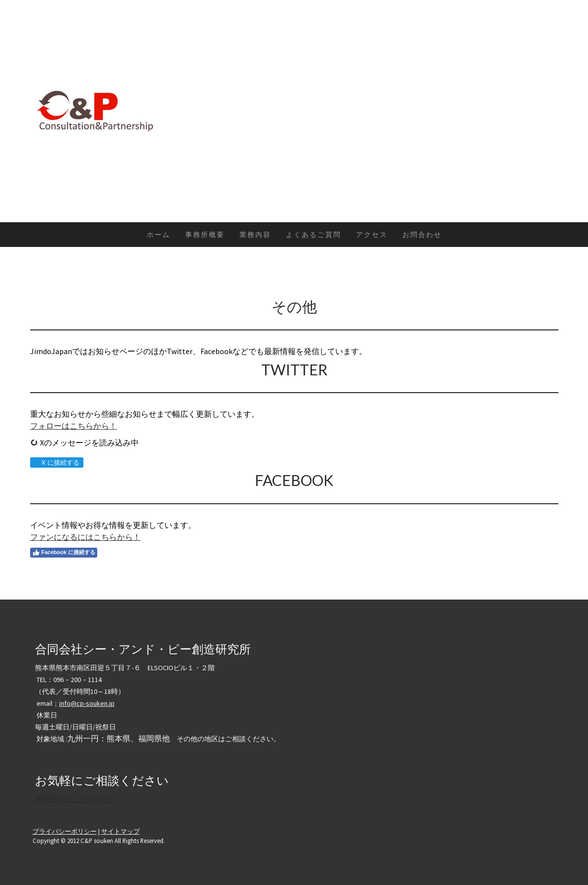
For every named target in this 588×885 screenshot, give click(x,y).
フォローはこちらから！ (74, 426)
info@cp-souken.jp (87, 703)
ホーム (158, 235)
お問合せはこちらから (75, 799)
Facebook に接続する (64, 553)
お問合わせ (422, 235)
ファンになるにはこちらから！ (85, 537)
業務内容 (255, 235)
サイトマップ (120, 831)
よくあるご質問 (314, 235)
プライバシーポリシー (65, 831)
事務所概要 (205, 235)
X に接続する (57, 463)
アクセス (372, 235)
